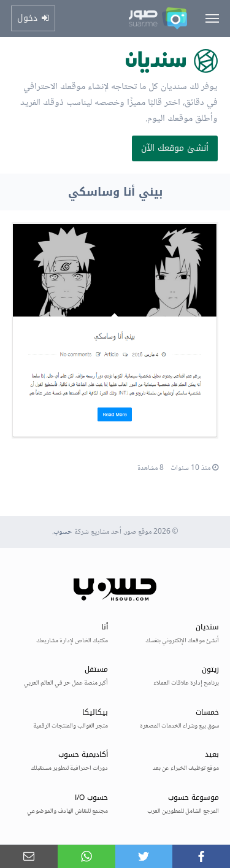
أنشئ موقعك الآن (175, 148)
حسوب (63, 532)
